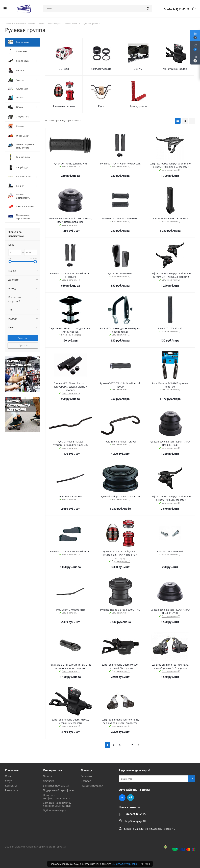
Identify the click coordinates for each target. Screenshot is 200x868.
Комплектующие (101, 69)
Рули (101, 106)
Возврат (86, 781)
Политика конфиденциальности (57, 796)
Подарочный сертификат (58, 790)
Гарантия (87, 776)
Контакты (11, 786)
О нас (8, 776)
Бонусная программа (56, 786)
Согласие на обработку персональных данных (57, 804)
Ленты (138, 69)
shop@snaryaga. (134, 821)
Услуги (9, 781)
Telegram (131, 798)
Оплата (47, 776)
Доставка (48, 781)
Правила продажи (92, 786)
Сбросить (23, 345)
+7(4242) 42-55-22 (178, 9)
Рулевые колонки (64, 106)
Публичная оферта (55, 810)
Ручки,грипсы (138, 106)
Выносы (64, 69)
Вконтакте (122, 798)
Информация (52, 770)
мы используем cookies (125, 864)
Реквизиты (12, 790)
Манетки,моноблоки (176, 69)
